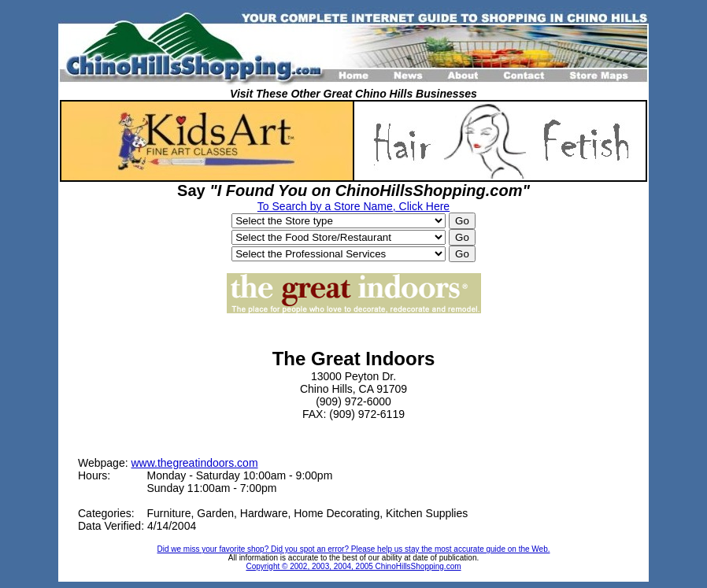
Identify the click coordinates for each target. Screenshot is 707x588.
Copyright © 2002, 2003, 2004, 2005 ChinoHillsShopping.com (353, 566)
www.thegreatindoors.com (194, 463)
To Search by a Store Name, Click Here (353, 206)
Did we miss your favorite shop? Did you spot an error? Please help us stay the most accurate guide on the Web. (354, 549)
